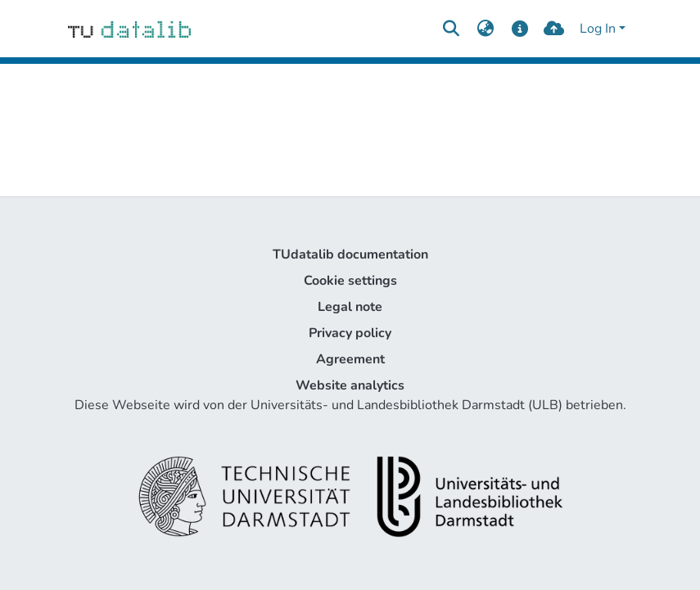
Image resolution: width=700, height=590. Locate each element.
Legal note (350, 307)
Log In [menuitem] (598, 29)
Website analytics (350, 385)
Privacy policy (350, 333)
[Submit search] (452, 29)
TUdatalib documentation (350, 254)
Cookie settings (350, 281)
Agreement (350, 359)
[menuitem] (486, 29)
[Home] (130, 29)
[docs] (519, 29)
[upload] (554, 29)
